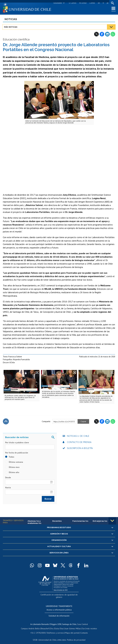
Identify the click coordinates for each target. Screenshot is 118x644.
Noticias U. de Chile (78, 437)
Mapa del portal (70, 629)
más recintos (90, 625)
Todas (10, 458)
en (98, 3)
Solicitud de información (59, 613)
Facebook (102, 35)
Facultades (57, 3)
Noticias (11, 20)
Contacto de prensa (79, 443)
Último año (12, 473)
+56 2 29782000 (39, 629)
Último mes (12, 468)
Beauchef (46, 625)
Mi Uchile (82, 3)
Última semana (14, 463)
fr (103, 3)
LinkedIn (107, 35)
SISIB (37, 636)
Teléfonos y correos (55, 629)
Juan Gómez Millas (72, 625)
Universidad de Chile (48, 636)
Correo (92, 3)
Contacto (82, 629)
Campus (26, 625)
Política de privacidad (75, 636)
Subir (6, 422)
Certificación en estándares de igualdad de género (59, 595)
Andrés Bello (35, 625)
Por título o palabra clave (17, 443)
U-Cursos (72, 3)
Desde (8, 478)
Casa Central (82, 621)
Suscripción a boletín (80, 449)
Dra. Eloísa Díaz (57, 625)
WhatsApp (113, 35)
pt (107, 3)
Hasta (8, 488)
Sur (82, 625)
